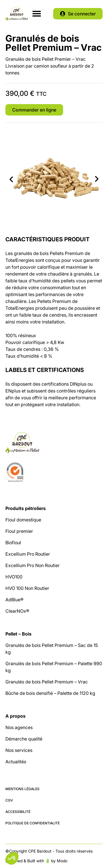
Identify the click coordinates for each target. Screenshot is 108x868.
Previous (11, 179)
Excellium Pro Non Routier (33, 565)
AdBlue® (14, 600)
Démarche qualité (24, 739)
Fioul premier (19, 531)
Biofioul (13, 543)
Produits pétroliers (26, 508)
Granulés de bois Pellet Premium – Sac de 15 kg (52, 649)
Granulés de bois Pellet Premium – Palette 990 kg (54, 667)
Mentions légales (22, 789)
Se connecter (82, 14)
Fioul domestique (23, 520)
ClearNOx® (17, 611)
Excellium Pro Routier (28, 554)
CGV (9, 800)
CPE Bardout (17, 14)
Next (97, 179)
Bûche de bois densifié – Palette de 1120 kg (50, 693)
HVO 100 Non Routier (27, 588)
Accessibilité (18, 812)
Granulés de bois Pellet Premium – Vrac (47, 682)
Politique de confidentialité (33, 823)
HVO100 (14, 577)
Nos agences (19, 727)
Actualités (16, 762)
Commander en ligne (34, 110)
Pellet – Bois (18, 634)
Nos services (19, 750)
